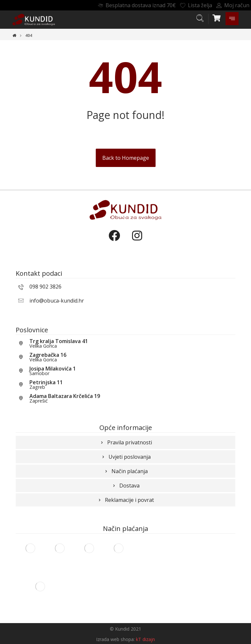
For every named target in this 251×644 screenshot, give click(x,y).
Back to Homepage (126, 158)
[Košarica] (217, 17)
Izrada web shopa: (115, 639)
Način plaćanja (126, 471)
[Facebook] (114, 241)
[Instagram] (137, 241)
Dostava (125, 486)
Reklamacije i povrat (125, 500)
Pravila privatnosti (126, 442)
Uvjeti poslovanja (126, 457)
